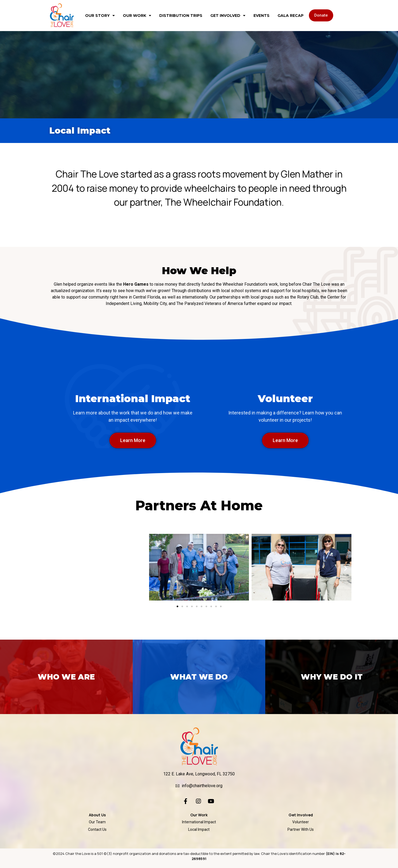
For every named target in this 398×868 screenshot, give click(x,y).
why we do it (332, 677)
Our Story (100, 16)
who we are (66, 677)
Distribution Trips (181, 16)
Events (261, 16)
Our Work (137, 16)
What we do (199, 677)
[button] (321, 15)
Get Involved (228, 16)
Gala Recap (291, 16)
